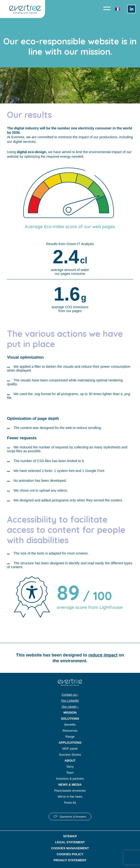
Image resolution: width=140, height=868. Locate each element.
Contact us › (70, 695)
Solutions (70, 719)
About (70, 761)
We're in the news (70, 797)
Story (70, 767)
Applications (70, 743)
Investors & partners (70, 779)
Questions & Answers (73, 817)
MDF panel (70, 749)
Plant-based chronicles (70, 791)
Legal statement (70, 842)
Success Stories (70, 755)
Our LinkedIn (70, 701)
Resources (70, 731)
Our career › (70, 707)
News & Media (70, 785)
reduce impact (103, 655)
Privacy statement (70, 860)
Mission (70, 713)
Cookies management (70, 848)
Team (70, 773)
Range (70, 737)
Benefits (70, 725)
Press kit (70, 803)
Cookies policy (70, 854)
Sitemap (70, 836)
